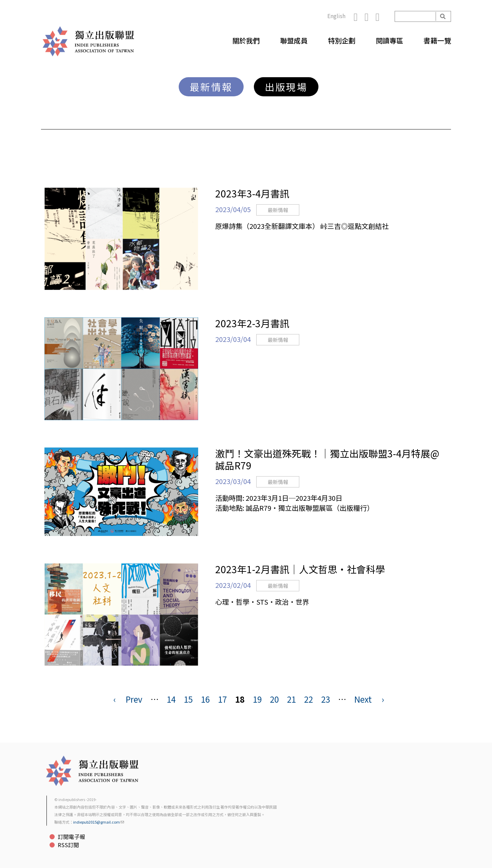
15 (188, 699)
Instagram (370, 16)
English (336, 16)
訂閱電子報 (71, 837)
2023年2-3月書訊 (252, 323)
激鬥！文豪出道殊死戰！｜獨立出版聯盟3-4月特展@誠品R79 (327, 459)
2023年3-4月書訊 (252, 193)
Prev (134, 699)
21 (291, 699)
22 (309, 699)
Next (363, 699)
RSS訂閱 (68, 845)
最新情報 (211, 87)
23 (326, 699)
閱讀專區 (389, 40)
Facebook (359, 16)
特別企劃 (342, 40)
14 (171, 699)
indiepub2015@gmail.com (99, 822)
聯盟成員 (294, 40)
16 (205, 699)
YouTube (381, 16)
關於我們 (246, 40)
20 (274, 699)
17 (222, 699)
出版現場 (286, 87)
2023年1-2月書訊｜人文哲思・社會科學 (300, 569)
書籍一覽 (437, 40)
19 (257, 699)
